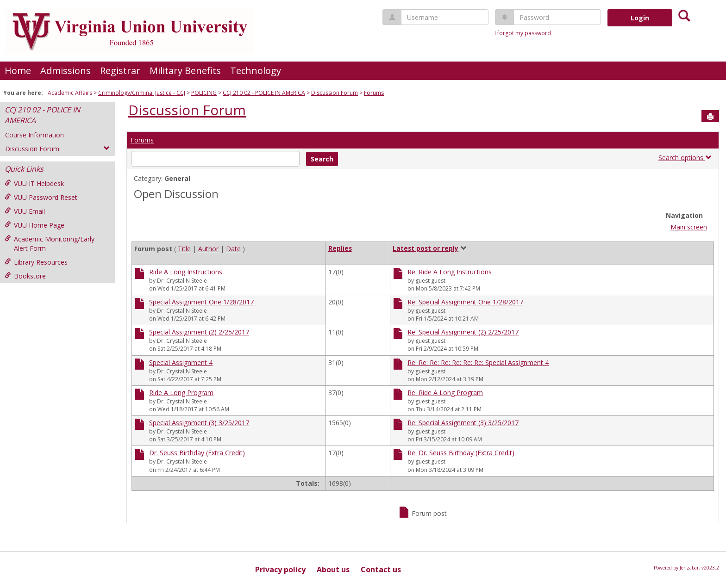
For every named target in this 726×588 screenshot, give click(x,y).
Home (18, 71)
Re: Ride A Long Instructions (450, 272)
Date (233, 249)
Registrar (120, 71)
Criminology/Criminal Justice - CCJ (142, 93)
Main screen (689, 227)
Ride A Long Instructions (186, 272)
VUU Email (25, 211)
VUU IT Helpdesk (34, 183)
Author (208, 249)
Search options (685, 158)
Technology (256, 71)
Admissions (66, 71)
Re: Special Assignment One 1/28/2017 (465, 302)
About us (333, 569)
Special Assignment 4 (181, 362)
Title (184, 249)
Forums (374, 93)
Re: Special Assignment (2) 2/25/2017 (463, 332)
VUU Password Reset (41, 197)
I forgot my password (523, 33)
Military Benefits (185, 71)
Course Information (34, 135)
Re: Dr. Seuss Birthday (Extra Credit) (461, 453)
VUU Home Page (34, 225)
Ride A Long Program (181, 393)
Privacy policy (280, 569)
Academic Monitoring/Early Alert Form (50, 244)
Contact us (381, 569)
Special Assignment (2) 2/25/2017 (199, 332)
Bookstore (25, 276)
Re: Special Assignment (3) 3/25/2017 (463, 423)
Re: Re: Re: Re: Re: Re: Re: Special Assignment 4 (478, 362)
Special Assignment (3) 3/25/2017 (199, 423)
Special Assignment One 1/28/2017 (201, 302)
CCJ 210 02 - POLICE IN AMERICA (264, 93)
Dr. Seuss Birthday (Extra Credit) (197, 453)
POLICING (204, 93)
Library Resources (36, 262)
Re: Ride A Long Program (445, 393)
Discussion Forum (335, 93)
